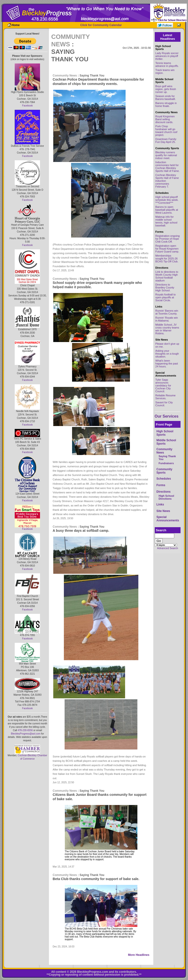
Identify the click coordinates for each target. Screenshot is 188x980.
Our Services (167, 416)
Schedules (164, 479)
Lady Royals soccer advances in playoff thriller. (167, 56)
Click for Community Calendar (101, 25)
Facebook (27, 106)
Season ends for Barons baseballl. (166, 98)
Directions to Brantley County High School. (165, 287)
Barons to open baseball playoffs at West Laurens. (167, 210)
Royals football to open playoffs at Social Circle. (166, 297)
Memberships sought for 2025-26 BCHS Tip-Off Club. (167, 259)
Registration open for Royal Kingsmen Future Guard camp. (167, 249)
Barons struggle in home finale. (166, 105)
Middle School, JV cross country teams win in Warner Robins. (167, 329)
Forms (161, 485)
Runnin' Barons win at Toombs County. (167, 312)
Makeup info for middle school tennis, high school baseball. (166, 221)
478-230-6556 (25, 730)
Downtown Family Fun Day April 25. (166, 140)
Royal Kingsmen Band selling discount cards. (165, 119)
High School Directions (166, 497)
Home (16, 25)
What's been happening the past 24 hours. (167, 364)
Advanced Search (168, 548)
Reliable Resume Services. (166, 397)
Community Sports (164, 471)
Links (160, 504)
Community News (65, 76)
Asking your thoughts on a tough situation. (167, 354)
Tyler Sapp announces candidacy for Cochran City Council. (163, 385)
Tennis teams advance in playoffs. (167, 64)
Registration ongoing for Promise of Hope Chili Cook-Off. (168, 239)
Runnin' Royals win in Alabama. (167, 319)
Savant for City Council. (164, 404)
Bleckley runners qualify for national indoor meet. (166, 155)
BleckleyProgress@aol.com (26, 734)
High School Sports (165, 433)
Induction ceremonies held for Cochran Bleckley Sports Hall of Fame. (168, 167)
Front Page (164, 424)
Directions (164, 492)
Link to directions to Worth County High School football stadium (167, 276)
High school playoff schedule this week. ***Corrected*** (167, 200)
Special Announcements (168, 519)
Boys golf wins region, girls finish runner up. (166, 89)
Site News (163, 511)
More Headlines (139, 955)
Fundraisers (166, 463)
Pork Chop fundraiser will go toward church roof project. (166, 131)
